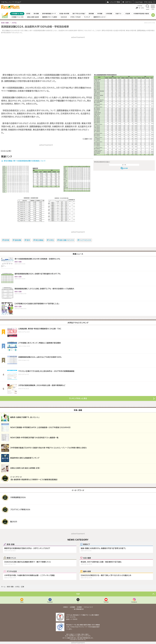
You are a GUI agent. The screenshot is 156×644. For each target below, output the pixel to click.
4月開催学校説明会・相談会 (141, 14)
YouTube (106, 602)
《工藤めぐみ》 (87, 139)
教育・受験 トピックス (67, 240)
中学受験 (100, 14)
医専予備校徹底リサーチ (49, 14)
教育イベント (11, 558)
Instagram (134, 602)
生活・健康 (87, 558)
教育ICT (87, 544)
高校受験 (91, 14)
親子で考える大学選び (79, 14)
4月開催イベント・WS (17, 17)
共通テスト (119, 14)
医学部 (28, 14)
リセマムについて (88, 607)
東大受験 (36, 14)
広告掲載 (72, 607)
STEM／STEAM (75, 17)
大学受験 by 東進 (17, 14)
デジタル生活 (12, 571)
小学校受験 (109, 14)
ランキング (87, 17)
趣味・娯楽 (87, 571)
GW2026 (64, 17)
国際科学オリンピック (99, 17)
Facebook (50, 602)
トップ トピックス (85, 240)
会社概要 (79, 607)
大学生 (51, 240)
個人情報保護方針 (79, 609)
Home (22, 602)
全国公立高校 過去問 (33, 17)
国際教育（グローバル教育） (50, 17)
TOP (78, 594)
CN (142, 8)
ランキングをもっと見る (78, 398)
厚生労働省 (39, 240)
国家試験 (18, 240)
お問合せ (66, 607)
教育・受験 (11, 544)
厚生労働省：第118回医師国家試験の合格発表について (25, 161)
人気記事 (127, 14)
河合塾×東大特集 (64, 14)
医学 (28, 240)
